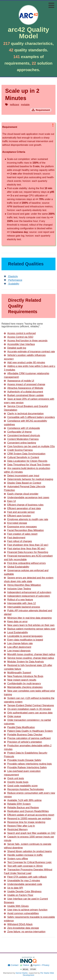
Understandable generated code (23, 884)
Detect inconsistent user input (22, 476)
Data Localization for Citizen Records (26, 461)
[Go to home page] (29, 22)
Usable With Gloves (16, 906)
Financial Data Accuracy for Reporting (26, 552)
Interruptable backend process (22, 607)
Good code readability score (21, 786)
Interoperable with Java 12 (20, 603)
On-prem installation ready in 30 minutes (27, 709)
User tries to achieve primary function (26, 910)
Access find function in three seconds (26, 341)
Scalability (12, 284)
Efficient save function (17, 516)
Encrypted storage (16, 523)
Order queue (12, 716)
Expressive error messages (20, 527)
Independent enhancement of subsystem (28, 592)
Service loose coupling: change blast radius (29, 658)
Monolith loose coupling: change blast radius (30, 654)
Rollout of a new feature (18, 600)
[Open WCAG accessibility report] (28, 969)
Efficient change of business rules (24, 505)
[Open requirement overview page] (41, 110)
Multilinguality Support (18, 673)
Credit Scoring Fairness (18, 450)
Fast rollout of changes (18, 541)
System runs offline (16, 859)
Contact (13, 965)
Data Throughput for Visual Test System (27, 465)
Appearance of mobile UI (19, 381)
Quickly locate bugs (16, 782)
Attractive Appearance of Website (24, 388)
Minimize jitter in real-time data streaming (28, 618)
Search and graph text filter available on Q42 (30, 833)
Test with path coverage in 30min (23, 866)
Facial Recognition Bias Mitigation (24, 530)
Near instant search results (20, 680)
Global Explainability (17, 567)
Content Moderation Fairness (21, 439)
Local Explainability (16, 632)
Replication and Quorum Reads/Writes (26, 811)
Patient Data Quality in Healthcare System (28, 731)
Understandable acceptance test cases (27, 497)
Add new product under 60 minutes (24, 362)
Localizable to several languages (23, 636)
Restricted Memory (16, 829)
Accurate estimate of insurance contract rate (29, 352)
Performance (13, 280)
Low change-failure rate (18, 643)
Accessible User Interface (19, 344)
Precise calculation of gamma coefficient (27, 738)
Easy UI (10, 501)
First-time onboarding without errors (25, 563)
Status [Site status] (24, 965)
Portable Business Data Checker (23, 735)
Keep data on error (16, 621)
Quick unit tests (14, 778)
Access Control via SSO (19, 337)
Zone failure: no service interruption (25, 932)
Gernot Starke (22, 973)
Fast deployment (15, 538)
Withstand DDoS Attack (18, 924)
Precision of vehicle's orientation (23, 742)
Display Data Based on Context (22, 483)
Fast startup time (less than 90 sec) (25, 549)
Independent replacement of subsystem (27, 596)
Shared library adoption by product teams (28, 851)
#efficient (15, 105)
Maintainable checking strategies (23, 687)
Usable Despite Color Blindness (23, 891)
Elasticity (11, 276)
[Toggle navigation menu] (51, 5)
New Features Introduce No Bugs (24, 676)
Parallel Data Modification (19, 727)
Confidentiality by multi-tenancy (22, 684)
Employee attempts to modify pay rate (26, 519)
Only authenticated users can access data (28, 713)
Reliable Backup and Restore (21, 808)
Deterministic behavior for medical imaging (28, 479)
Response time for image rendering (25, 822)
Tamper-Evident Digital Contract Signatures (29, 705)
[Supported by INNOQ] (29, 960)
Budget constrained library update (24, 395)
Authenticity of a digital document (23, 392)
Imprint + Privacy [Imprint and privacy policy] (41, 965)
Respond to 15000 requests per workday (28, 818)
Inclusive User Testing (17, 589)
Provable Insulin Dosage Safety (23, 760)
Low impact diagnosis (17, 651)
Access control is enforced (20, 333)
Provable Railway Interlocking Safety (25, 767)
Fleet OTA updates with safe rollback (25, 877)
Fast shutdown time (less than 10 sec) (26, 545)
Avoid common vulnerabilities (21, 913)
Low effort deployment (18, 647)
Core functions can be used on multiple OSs (29, 446)
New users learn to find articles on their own (29, 625)
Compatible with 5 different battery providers (29, 417)
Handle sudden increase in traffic (23, 855)
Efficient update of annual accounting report (29, 815)
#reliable (25, 105)
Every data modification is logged (23, 640)
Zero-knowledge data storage (21, 928)
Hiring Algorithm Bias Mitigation (22, 585)
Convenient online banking (20, 443)
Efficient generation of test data (22, 508)
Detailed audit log (15, 348)
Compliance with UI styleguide (22, 428)
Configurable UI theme (18, 432)
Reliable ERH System (17, 804)
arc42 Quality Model (28, 33)
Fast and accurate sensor (19, 512)
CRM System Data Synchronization (25, 454)
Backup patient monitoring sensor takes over (30, 629)
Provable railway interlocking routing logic (28, 764)
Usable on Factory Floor (19, 895)
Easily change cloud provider (21, 494)
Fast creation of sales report (21, 534)
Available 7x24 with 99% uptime (23, 800)
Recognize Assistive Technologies (24, 789)
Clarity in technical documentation (24, 414)
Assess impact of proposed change (25, 384)
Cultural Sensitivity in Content (22, 457)
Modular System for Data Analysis (24, 662)
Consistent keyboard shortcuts (22, 435)
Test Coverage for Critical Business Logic (28, 862)
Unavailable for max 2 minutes (22, 881)
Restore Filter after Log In (19, 826)
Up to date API (13, 888)
